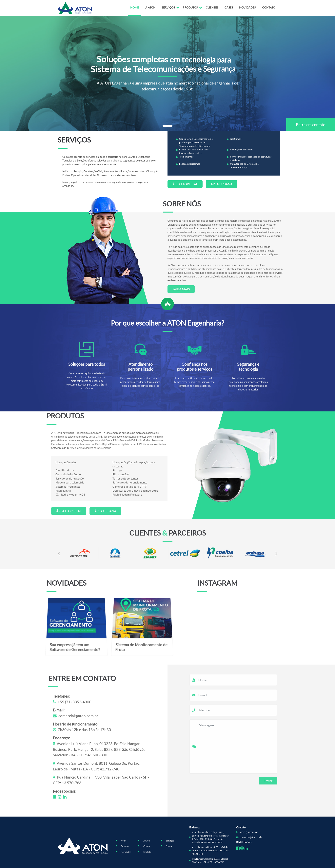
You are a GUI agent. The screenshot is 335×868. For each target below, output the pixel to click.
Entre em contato (311, 124)
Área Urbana (222, 184)
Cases (229, 7)
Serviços (168, 7)
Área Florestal (185, 184)
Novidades (247, 7)
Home (135, 7)
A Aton (150, 7)
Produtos (190, 7)
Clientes (212, 7)
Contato (269, 7)
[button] (167, 126)
